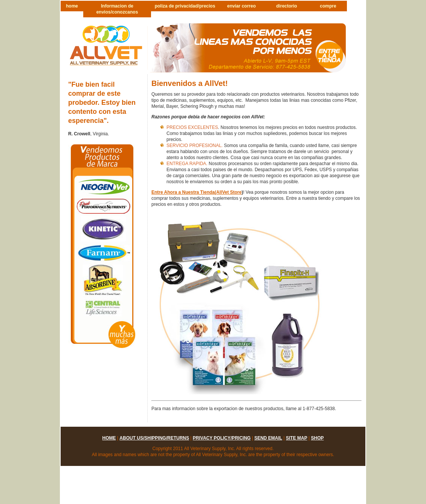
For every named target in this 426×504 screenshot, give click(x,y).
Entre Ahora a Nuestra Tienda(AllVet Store (196, 192)
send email (268, 438)
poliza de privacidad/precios (185, 6)
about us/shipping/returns (154, 438)
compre (328, 6)
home (72, 6)
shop (317, 438)
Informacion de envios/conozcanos (117, 9)
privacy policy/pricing (222, 438)
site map (297, 438)
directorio (286, 6)
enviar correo (241, 6)
